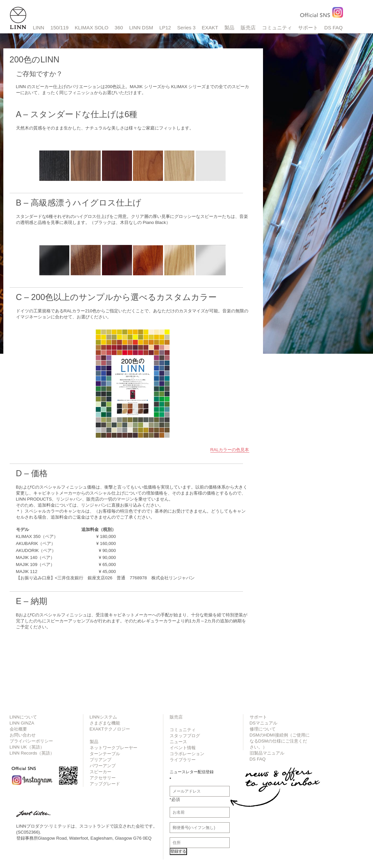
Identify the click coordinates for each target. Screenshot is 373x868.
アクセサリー (103, 778)
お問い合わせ (23, 735)
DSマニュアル (263, 723)
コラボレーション (187, 754)
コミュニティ (277, 28)
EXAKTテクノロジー (110, 729)
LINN (39, 28)
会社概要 (18, 729)
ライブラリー (183, 760)
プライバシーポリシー (31, 741)
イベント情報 (183, 748)
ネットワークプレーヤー (113, 748)
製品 (229, 28)
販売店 (248, 28)
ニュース (178, 742)
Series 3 (186, 28)
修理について (263, 729)
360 (119, 28)
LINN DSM (141, 28)
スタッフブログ (185, 736)
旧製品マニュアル (267, 753)
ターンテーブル (105, 754)
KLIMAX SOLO (91, 28)
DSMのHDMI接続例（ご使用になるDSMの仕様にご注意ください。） (280, 741)
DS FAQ (333, 28)
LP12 (165, 28)
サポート (308, 28)
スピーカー (100, 772)
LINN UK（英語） (27, 747)
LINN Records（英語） (32, 753)
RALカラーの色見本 (230, 450)
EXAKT (210, 28)
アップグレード (105, 784)
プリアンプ (100, 760)
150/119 (59, 28)
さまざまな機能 (105, 723)
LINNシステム (103, 717)
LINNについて (23, 717)
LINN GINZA (22, 723)
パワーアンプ (103, 766)
